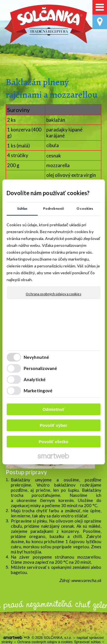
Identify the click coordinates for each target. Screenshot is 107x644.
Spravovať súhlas (87, 642)
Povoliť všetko (54, 442)
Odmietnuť (53, 409)
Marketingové (38, 391)
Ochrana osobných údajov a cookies (53, 294)
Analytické (35, 380)
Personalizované (41, 369)
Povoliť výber (53, 426)
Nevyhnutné (36, 357)
